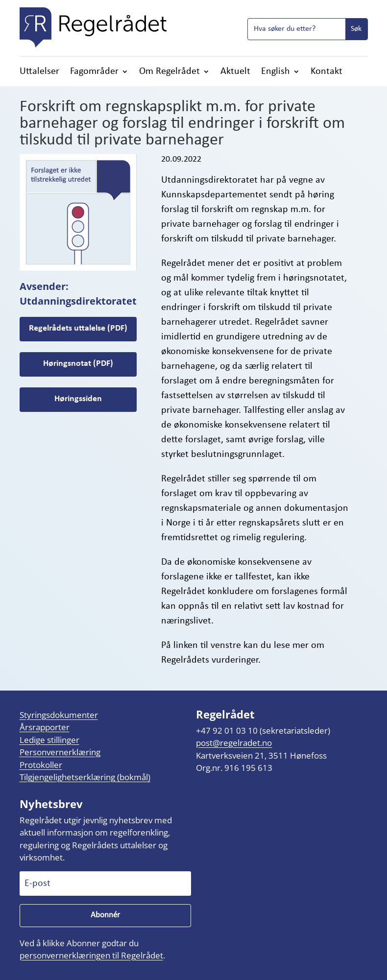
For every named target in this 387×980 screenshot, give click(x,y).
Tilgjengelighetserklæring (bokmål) (85, 777)
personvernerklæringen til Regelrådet (91, 955)
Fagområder (94, 72)
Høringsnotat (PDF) (78, 364)
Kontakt (327, 72)
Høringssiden (78, 399)
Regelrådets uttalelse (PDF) (78, 328)
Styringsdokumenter (59, 715)
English (276, 72)
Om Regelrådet (169, 72)
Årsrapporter (45, 727)
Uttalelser (39, 72)
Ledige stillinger (49, 740)
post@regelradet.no (234, 743)
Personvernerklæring (60, 752)
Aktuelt (235, 72)
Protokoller (41, 765)
